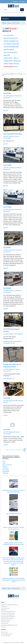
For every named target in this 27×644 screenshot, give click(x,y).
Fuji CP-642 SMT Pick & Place (13, 134)
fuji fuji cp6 (5, 468)
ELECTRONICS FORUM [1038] (11, 44)
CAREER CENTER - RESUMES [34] (12, 61)
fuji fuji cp (5, 466)
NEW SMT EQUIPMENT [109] (11, 41)
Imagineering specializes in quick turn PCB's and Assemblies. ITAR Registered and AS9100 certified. (13, 580)
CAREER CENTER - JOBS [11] (11, 58)
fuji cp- (4, 461)
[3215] (11, 67)
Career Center (4, 623)
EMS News (4, 610)
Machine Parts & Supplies (7, 618)
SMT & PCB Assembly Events (8, 612)
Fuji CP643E (7, 93)
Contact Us (4, 627)
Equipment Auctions (6, 620)
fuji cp (4, 463)
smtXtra (6, 415)
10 (22, 450)
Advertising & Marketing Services (9, 625)
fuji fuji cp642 (6, 470)
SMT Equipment (19, 334)
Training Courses (5, 622)
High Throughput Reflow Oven (13, 514)
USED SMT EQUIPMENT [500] (11, 47)
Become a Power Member (18, 13)
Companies (4, 606)
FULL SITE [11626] (8, 35)
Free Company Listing (8, 13)
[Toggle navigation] (23, 19)
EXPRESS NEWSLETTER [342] (11, 64)
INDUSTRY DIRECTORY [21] (11, 38)
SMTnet (4, 23)
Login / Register (22, 2)
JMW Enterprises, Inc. (9, 379)
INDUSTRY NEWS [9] (9, 50)
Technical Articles (5, 608)
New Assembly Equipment (8, 615)
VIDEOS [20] (7, 55)
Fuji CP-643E (7, 165)
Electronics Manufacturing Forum (9, 605)
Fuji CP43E (7, 398)
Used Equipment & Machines (8, 617)
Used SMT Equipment (9, 96)
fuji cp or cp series (7, 465)
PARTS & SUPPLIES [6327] (10, 52)
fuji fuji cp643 (6, 472)
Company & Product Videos (8, 613)
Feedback (15, 2)
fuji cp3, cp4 (5, 473)
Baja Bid (6, 110)
